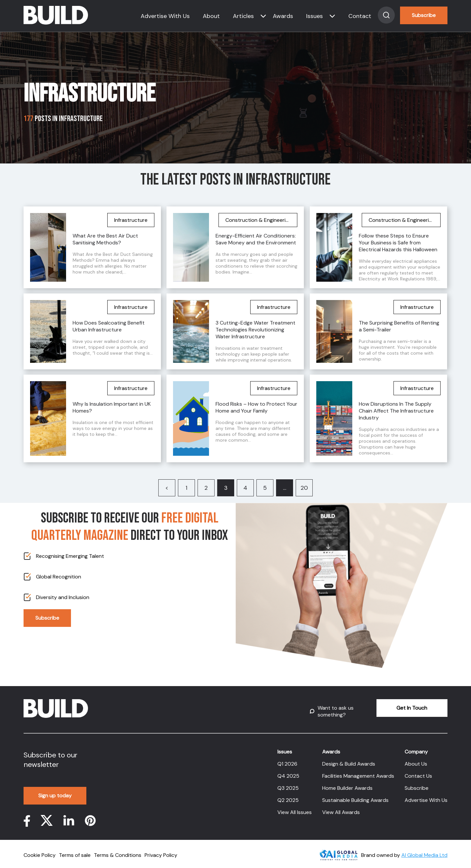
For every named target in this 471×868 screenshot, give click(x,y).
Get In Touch (399, 708)
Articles (243, 16)
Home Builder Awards (347, 784)
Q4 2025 (288, 772)
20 (304, 488)
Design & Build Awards (349, 760)
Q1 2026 (287, 760)
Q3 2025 (288, 784)
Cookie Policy (40, 851)
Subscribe (424, 15)
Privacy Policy (161, 851)
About (211, 16)
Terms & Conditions (118, 851)
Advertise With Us (165, 16)
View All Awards (341, 808)
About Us (416, 760)
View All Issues (295, 808)
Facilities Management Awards (358, 772)
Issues (314, 16)
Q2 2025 (288, 796)
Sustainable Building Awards (355, 796)
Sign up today (55, 792)
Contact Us (418, 772)
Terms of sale (75, 851)
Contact (360, 16)
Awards (283, 16)
